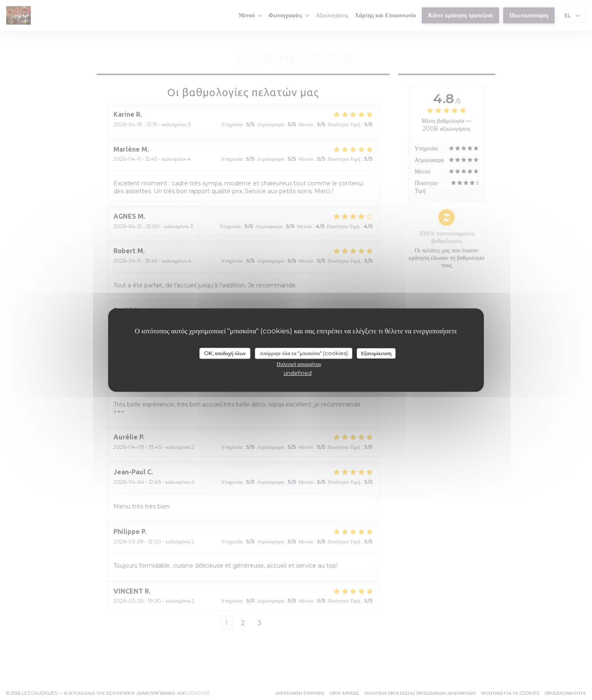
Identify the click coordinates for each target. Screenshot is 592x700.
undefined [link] (298, 373)
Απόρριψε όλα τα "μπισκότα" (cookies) (304, 353)
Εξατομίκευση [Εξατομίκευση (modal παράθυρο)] (376, 353)
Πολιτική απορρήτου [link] (299, 364)
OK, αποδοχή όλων (225, 353)
